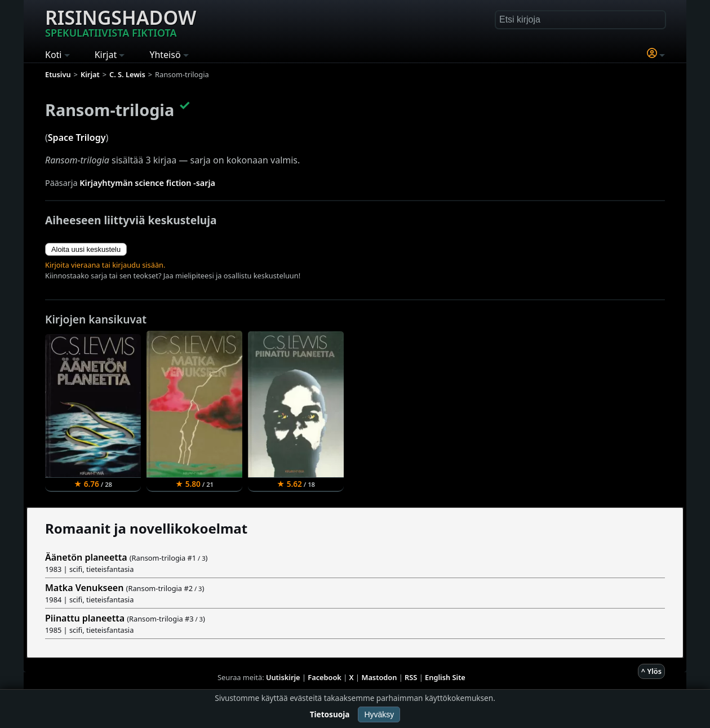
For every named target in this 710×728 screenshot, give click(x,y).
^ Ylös (651, 671)
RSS (411, 677)
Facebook (325, 677)
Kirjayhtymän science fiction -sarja (147, 183)
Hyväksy (379, 714)
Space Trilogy (77, 137)
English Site (445, 677)
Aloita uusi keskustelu (86, 249)
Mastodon (380, 677)
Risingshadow (121, 22)
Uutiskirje (283, 677)
